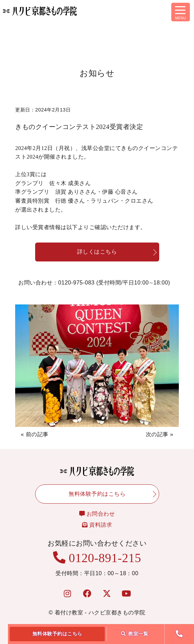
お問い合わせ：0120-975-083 (94, 283)
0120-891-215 (97, 558)
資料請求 (97, 525)
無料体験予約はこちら (57, 634)
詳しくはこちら (97, 252)
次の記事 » (160, 434)
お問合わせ (97, 514)
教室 (135, 634)
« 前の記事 (34, 434)
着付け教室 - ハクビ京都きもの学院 (100, 613)
